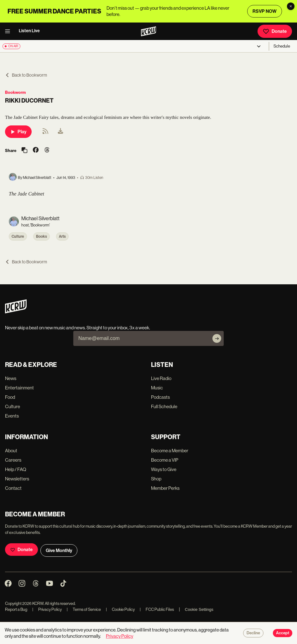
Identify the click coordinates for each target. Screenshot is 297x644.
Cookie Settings (199, 609)
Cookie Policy (120, 609)
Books (42, 236)
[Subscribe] (217, 338)
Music (157, 388)
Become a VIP (165, 460)
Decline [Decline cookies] (253, 633)
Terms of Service (84, 609)
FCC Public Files (157, 609)
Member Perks (165, 488)
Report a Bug (16, 609)
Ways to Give (164, 469)
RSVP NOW (265, 11)
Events (12, 416)
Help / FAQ (16, 469)
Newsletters (17, 479)
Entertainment (19, 388)
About (11, 451)
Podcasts (160, 397)
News (11, 378)
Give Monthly (59, 550)
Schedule (282, 46)
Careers (13, 460)
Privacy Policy (47, 609)
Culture (18, 236)
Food (10, 397)
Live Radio (161, 378)
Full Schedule (164, 406)
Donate (275, 31)
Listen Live (29, 31)
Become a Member (170, 451)
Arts (62, 236)
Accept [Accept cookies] (283, 633)
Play (18, 132)
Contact (13, 488)
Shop (156, 479)
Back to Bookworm (26, 75)
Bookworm (15, 92)
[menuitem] (60, 132)
